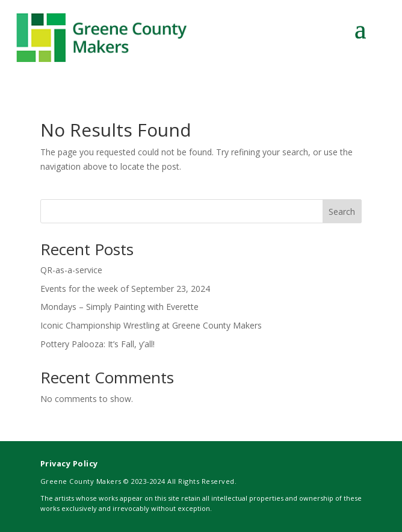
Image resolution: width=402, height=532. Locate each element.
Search (342, 212)
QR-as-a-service (71, 270)
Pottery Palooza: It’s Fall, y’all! (97, 344)
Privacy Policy (69, 463)
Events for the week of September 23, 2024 (125, 289)
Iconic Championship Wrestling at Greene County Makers (151, 325)
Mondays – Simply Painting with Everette (119, 307)
